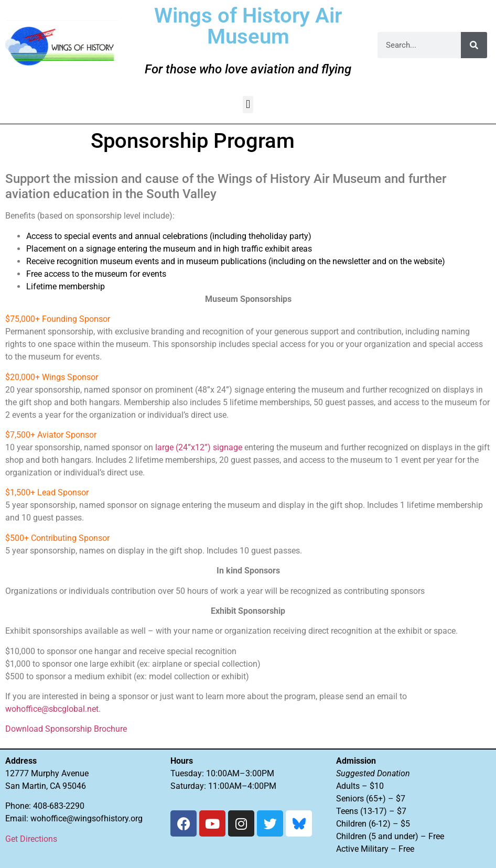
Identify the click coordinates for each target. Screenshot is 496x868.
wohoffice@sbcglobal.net (52, 709)
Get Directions (31, 839)
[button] (248, 105)
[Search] (474, 45)
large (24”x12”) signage (199, 447)
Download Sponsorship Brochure (66, 729)
